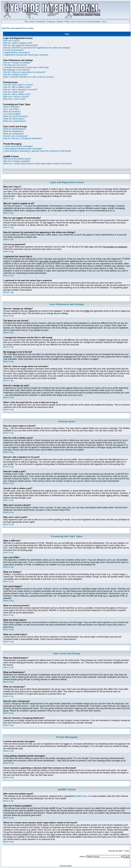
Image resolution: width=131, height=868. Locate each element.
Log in (104, 22)
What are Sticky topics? (14, 119)
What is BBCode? (11, 107)
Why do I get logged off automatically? (21, 45)
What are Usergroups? (14, 134)
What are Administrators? (15, 129)
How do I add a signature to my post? (20, 90)
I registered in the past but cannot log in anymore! (26, 55)
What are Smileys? (12, 112)
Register (60, 22)
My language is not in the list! (17, 70)
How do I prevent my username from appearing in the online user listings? (37, 48)
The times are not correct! (15, 65)
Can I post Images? (12, 114)
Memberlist (41, 22)
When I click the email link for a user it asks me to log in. (29, 77)
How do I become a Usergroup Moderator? (23, 138)
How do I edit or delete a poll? (17, 94)
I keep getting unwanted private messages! (23, 149)
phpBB (69, 866)
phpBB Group (81, 796)
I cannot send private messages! (18, 146)
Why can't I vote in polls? (15, 99)
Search (32, 22)
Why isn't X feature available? (17, 161)
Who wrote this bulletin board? (17, 159)
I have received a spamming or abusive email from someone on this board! (37, 151)
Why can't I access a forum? (16, 97)
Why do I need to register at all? (18, 43)
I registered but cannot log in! (17, 52)
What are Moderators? (14, 131)
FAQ (26, 22)
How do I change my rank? (16, 75)
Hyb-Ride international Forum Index (18, 28)
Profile (67, 22)
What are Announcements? (16, 116)
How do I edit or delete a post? (17, 87)
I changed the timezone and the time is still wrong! (26, 67)
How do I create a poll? (14, 92)
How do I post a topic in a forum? (18, 85)
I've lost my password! (13, 50)
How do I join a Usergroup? (16, 136)
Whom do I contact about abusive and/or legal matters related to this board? (38, 164)
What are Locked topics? (15, 121)
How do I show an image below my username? (25, 72)
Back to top (9, 199)
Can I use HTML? (11, 109)
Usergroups (51, 22)
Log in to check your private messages (86, 22)
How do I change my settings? (17, 63)
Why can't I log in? (12, 41)
